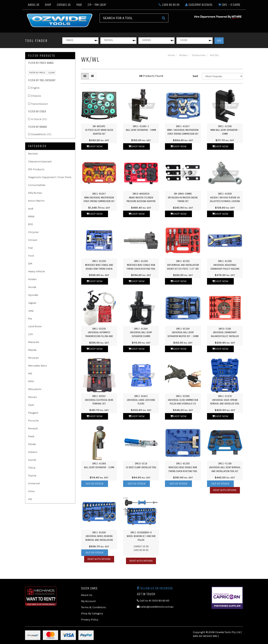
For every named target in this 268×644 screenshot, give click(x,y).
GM (30, 264)
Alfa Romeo (35, 193)
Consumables (37, 185)
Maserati (34, 342)
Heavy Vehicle (36, 271)
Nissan (32, 397)
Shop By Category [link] (92, 613)
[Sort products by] (223, 76)
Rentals (33, 154)
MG (30, 374)
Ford (31, 256)
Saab (31, 436)
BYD (31, 224)
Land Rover (35, 326)
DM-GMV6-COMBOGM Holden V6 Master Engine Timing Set (183, 197)
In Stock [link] (39, 119)
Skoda (32, 444)
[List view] (92, 76)
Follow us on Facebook (155, 588)
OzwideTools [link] (41, 134)
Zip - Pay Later (97, 5)
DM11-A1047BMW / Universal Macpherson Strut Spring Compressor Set (183, 130)
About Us (34, 5)
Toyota (32, 476)
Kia (30, 319)
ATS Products (36, 169)
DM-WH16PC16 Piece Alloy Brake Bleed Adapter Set (99, 130)
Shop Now (95, 146)
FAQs (79, 5)
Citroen (33, 240)
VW (30, 499)
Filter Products (42, 56)
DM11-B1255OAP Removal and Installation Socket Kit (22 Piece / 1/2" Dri (183, 265)
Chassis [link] (36, 96)
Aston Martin (36, 201)
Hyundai (33, 295)
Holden (32, 279)
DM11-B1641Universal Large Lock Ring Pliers (141, 400)
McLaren (34, 358)
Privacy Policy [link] (90, 620)
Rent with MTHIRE (225, 490)
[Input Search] (129, 18)
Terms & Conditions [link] (93, 607)
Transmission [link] (39, 104)
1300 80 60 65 (169, 5)
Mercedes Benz (37, 366)
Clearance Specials (40, 162)
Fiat (30, 248)
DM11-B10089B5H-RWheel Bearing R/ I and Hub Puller (141, 536)
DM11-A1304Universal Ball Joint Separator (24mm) (141, 332)
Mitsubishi (35, 389)
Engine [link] (35, 88)
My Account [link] (88, 601)
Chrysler (33, 232)
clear (51, 73)
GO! (219, 41)
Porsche (33, 421)
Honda (32, 287)
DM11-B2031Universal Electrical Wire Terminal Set (99, 400)
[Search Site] (164, 18)
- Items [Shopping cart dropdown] (229, 5)
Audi (31, 209)
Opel (31, 405)
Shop (48, 5)
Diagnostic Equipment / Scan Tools (50, 177)
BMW (31, 216)
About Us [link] (87, 595)
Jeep (31, 311)
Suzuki (32, 460)
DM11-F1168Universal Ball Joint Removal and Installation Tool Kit (225, 467)
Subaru (33, 452)
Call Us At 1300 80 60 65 (153, 601)
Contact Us (64, 5)
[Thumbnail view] (85, 76)
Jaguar (32, 303)
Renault (33, 428)
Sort (195, 76)
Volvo (31, 491)
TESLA (32, 468)
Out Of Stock (95, 484)
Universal (34, 483)
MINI (31, 381)
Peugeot (33, 413)
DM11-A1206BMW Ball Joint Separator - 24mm (225, 130)
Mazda (32, 350)
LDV (30, 334)
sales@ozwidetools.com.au (155, 607)
